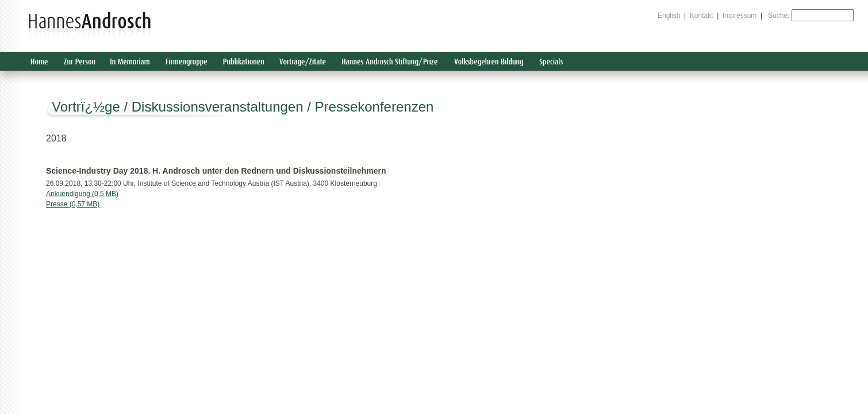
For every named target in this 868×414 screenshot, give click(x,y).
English (669, 16)
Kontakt (702, 16)
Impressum (740, 16)
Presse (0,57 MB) (73, 204)
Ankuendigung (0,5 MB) (82, 194)
